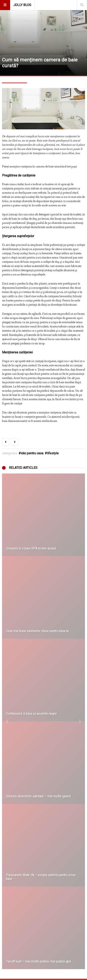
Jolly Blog (22, 5)
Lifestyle (53, 453)
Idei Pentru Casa (32, 453)
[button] (7, 721)
